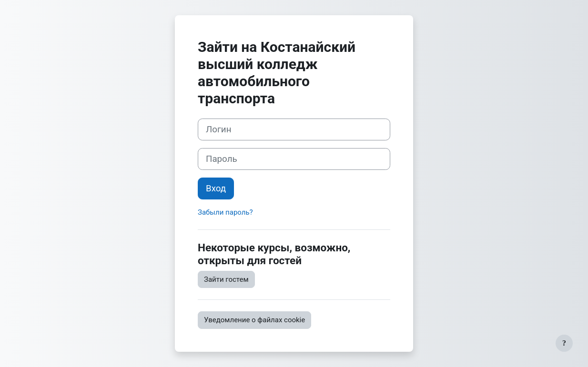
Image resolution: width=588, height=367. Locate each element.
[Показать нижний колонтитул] (564, 343)
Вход (216, 188)
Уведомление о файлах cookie (254, 320)
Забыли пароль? (225, 212)
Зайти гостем (226, 279)
